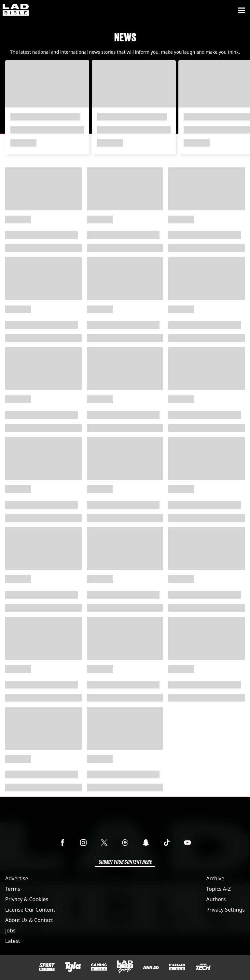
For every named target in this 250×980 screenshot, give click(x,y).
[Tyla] (73, 967)
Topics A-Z (219, 889)
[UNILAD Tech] (203, 967)
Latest (13, 941)
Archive (215, 878)
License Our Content (30, 910)
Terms (13, 889)
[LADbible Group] (125, 967)
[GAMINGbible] (99, 967)
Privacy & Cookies (27, 899)
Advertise (17, 878)
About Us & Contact (29, 920)
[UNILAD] (151, 968)
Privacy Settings (226, 910)
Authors (216, 899)
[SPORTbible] (47, 967)
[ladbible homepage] (16, 10)
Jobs (10, 930)
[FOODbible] (177, 967)
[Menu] (242, 10)
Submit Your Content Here (125, 862)
